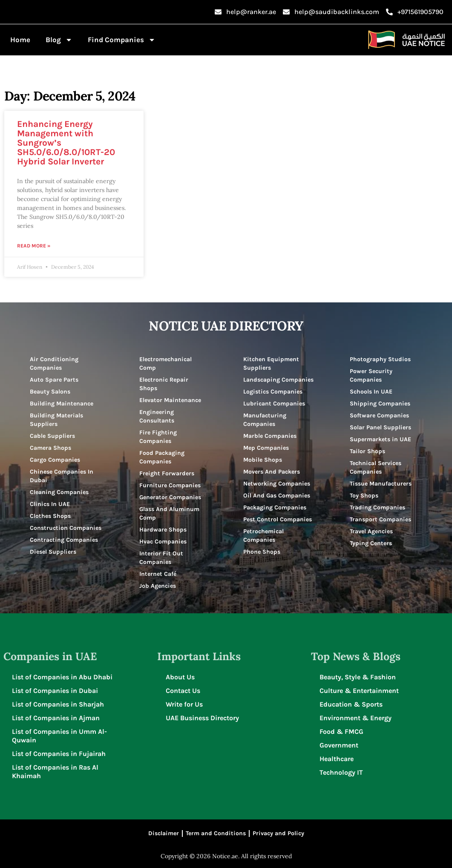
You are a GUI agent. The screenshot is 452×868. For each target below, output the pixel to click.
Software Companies (379, 415)
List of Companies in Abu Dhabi (62, 677)
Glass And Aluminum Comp (169, 513)
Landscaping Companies (278, 380)
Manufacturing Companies (265, 420)
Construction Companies (66, 528)
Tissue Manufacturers (381, 484)
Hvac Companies (163, 542)
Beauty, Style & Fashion (358, 677)
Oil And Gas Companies (277, 496)
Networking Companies (277, 484)
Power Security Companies (371, 375)
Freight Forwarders (167, 473)
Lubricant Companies (274, 404)
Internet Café (158, 574)
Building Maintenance (62, 404)
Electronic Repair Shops (164, 384)
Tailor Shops (367, 451)
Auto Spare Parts (54, 380)
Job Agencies (158, 586)
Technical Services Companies (376, 467)
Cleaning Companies (59, 492)
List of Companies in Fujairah (59, 754)
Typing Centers (371, 543)
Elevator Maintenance (170, 400)
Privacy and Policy (278, 833)
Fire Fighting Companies (158, 437)
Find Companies (122, 40)
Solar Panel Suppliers (380, 427)
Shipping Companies (380, 404)
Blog (59, 40)
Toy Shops (364, 496)
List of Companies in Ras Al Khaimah (55, 772)
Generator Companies (170, 497)
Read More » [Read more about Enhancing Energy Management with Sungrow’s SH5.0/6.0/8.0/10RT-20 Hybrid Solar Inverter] (34, 246)
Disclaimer (164, 833)
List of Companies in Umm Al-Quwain (59, 736)
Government (339, 745)
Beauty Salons (50, 392)
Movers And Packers (272, 472)
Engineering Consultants (157, 416)
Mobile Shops (263, 460)
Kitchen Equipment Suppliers (271, 364)
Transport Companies (380, 519)
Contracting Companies (64, 540)
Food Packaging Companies (162, 457)
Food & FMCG (341, 731)
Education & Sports (351, 704)
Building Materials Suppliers (56, 420)
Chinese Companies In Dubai (62, 476)
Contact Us (183, 691)
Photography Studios (380, 359)
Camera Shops (50, 448)
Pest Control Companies (278, 519)
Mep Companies (266, 448)
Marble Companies (270, 436)
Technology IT (341, 772)
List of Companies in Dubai (55, 691)
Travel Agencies (371, 531)
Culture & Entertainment (359, 691)
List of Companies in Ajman (56, 718)
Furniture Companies (170, 485)
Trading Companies (377, 507)
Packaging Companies (275, 507)
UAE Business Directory (202, 718)
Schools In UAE (371, 392)
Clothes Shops (50, 516)
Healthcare (337, 759)
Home (20, 40)
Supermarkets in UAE (380, 439)
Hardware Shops (163, 530)
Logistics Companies (273, 392)
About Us (180, 677)
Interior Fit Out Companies (161, 558)
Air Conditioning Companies (54, 364)
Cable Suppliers (52, 436)
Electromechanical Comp (166, 364)
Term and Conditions (216, 833)
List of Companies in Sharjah (58, 704)
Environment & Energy (356, 718)
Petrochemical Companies (263, 536)
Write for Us (184, 704)
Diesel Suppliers (53, 552)
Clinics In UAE (50, 504)
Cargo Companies (55, 460)
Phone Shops (262, 552)
